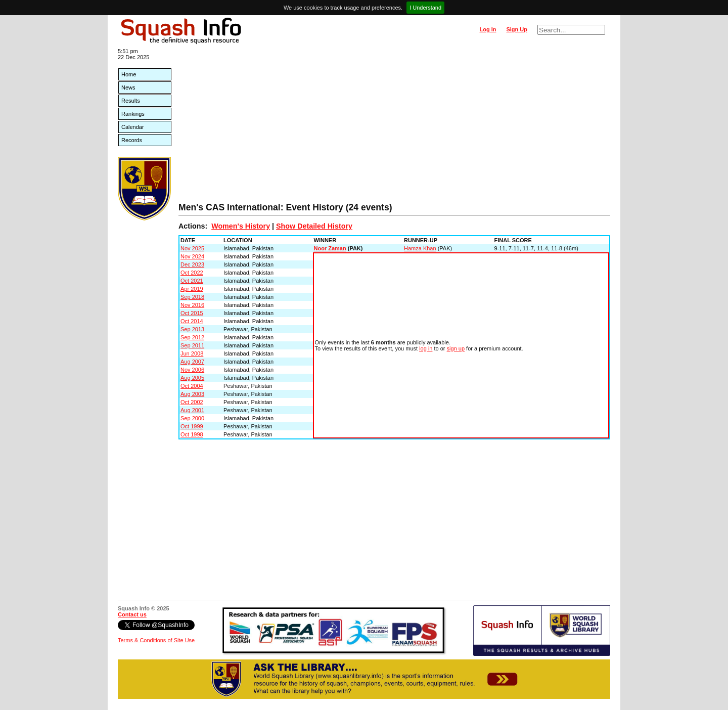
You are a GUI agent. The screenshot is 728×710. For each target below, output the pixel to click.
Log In (488, 29)
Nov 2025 (192, 248)
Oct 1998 (192, 434)
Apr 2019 (192, 289)
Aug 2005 (192, 378)
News (128, 87)
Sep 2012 (192, 337)
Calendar (133, 127)
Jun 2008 (192, 353)
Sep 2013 (192, 329)
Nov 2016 (192, 305)
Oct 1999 (192, 426)
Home (129, 74)
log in (426, 348)
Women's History (241, 226)
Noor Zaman (330, 248)
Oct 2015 (192, 313)
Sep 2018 (192, 297)
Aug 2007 (192, 362)
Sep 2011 (192, 345)
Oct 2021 (192, 281)
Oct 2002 (192, 402)
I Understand (425, 8)
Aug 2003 (192, 394)
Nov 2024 (192, 256)
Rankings (133, 114)
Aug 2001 (192, 410)
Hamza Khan (420, 248)
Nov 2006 (192, 370)
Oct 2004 (192, 386)
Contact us (132, 614)
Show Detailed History (314, 226)
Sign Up (517, 29)
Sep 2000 (192, 418)
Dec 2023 (192, 264)
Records (132, 140)
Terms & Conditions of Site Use (156, 640)
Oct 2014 (192, 321)
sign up (456, 348)
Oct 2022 (192, 273)
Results (131, 101)
